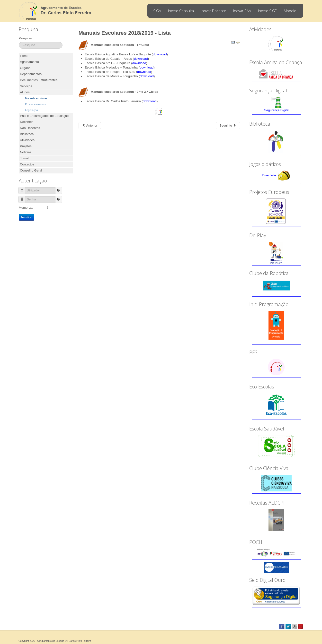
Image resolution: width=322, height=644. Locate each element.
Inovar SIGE (267, 11)
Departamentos (31, 74)
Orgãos (25, 68)
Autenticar (27, 217)
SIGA (157, 11)
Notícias (26, 152)
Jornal (24, 158)
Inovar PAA (242, 11)
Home (24, 56)
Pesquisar (26, 38)
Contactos (27, 164)
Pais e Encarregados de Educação (44, 116)
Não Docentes (30, 128)
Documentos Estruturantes (39, 80)
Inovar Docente (214, 11)
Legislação (31, 110)
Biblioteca (27, 134)
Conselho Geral (31, 170)
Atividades (27, 140)
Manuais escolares (36, 98)
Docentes (27, 122)
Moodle (290, 11)
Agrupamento (29, 62)
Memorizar (26, 208)
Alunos (25, 92)
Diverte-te (269, 175)
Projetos (26, 146)
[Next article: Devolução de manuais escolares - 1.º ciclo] (228, 126)
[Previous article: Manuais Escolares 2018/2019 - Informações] (90, 126)
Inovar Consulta (181, 11)
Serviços (26, 86)
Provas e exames (35, 104)
